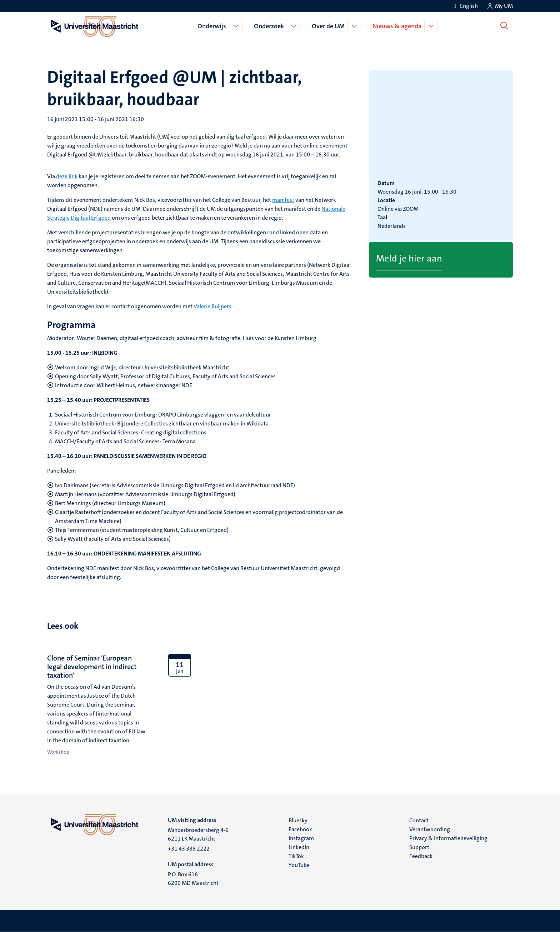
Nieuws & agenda (398, 26)
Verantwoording (430, 829)
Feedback (421, 856)
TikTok (296, 856)
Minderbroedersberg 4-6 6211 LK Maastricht (198, 834)
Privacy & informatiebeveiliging (448, 838)
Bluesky (298, 820)
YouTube (299, 865)
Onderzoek (270, 26)
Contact (419, 820)
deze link (67, 176)
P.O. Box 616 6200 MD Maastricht (193, 879)
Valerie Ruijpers (212, 306)
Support (419, 847)
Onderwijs (213, 26)
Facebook (300, 829)
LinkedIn (299, 847)
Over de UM (330, 26)
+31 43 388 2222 (189, 849)
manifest (283, 200)
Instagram (301, 838)
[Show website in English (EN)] (465, 6)
